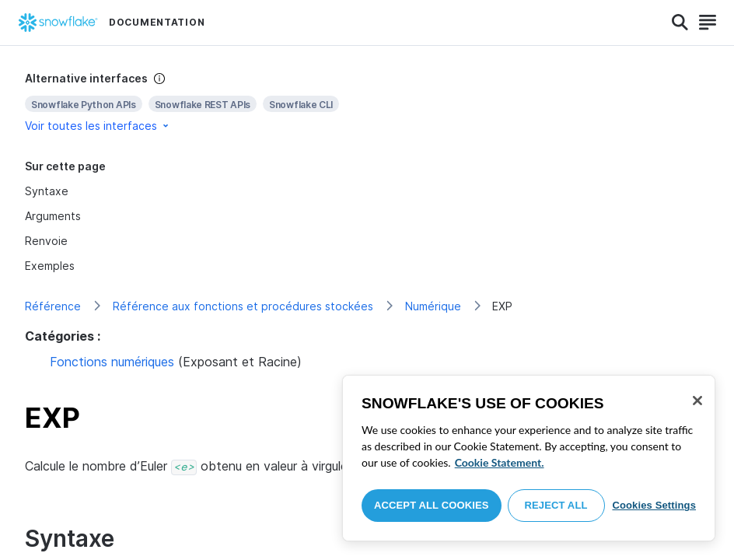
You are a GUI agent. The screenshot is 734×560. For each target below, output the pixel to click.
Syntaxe (47, 191)
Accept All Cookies (432, 505)
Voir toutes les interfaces (98, 126)
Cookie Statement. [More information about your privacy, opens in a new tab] (500, 462)
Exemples (50, 266)
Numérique (433, 306)
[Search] (680, 23)
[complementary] (367, 102)
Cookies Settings (654, 505)
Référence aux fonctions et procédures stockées (243, 306)
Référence (53, 306)
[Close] (697, 401)
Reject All (556, 505)
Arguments (53, 216)
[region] (529, 458)
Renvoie (46, 241)
